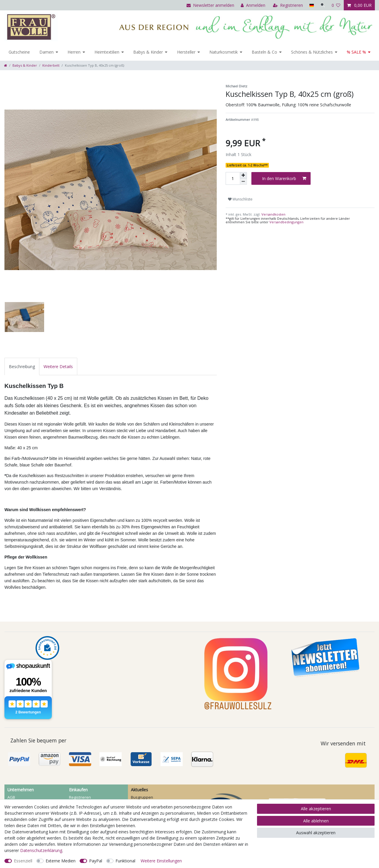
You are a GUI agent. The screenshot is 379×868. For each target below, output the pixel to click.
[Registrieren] (287, 5)
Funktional (125, 861)
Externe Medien (61, 861)
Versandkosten (273, 214)
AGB (11, 797)
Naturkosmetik (224, 52)
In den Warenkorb (284, 178)
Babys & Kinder (148, 52)
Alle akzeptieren (316, 809)
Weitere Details (58, 366)
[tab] (22, 366)
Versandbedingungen (286, 222)
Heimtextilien (107, 52)
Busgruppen (142, 797)
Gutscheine (19, 52)
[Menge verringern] (243, 182)
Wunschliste (240, 199)
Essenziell (23, 861)
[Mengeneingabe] (233, 178)
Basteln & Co (264, 52)
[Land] (311, 5)
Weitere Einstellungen (161, 861)
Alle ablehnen (316, 821)
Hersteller (186, 52)
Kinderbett (51, 65)
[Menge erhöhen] (243, 175)
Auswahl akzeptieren (316, 833)
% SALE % (356, 52)
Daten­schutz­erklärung (41, 850)
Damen (46, 52)
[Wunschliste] (336, 5)
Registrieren (80, 797)
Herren (74, 52)
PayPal (96, 861)
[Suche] (322, 5)
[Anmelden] (252, 5)
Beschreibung (22, 366)
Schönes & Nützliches (312, 52)
